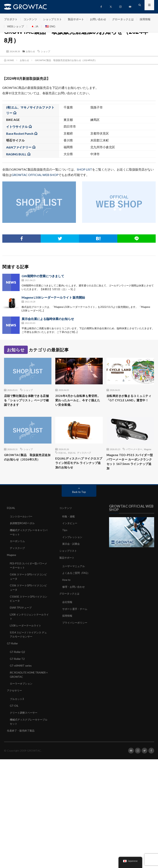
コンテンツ (30, 19)
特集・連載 (69, 526)
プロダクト (11, 19)
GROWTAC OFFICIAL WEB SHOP (35, 175)
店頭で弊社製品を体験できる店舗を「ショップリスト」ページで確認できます (27, 401)
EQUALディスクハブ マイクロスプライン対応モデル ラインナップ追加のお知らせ (79, 471)
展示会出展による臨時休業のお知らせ (48, 319)
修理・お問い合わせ (74, 595)
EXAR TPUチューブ (22, 616)
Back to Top (79, 502)
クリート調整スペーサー (25, 719)
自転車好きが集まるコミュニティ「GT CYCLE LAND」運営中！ (130, 401)
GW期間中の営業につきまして (43, 276)
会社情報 (68, 610)
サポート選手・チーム (76, 617)
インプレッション (73, 547)
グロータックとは (123, 19)
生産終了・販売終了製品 (22, 736)
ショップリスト (52, 19)
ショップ (45, 51)
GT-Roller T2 (18, 666)
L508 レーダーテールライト (27, 633)
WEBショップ (16, 26)
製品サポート (76, 19)
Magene (148, 456)
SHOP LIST (84, 169)
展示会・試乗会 (72, 553)
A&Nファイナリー (19, 147)
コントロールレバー (22, 526)
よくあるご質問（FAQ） (77, 582)
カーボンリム (18, 551)
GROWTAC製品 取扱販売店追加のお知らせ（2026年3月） (28, 468)
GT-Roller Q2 (18, 659)
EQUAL (63, 460)
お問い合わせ (98, 19)
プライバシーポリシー (76, 631)
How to (67, 589)
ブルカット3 (17, 705)
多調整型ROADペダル (23, 533)
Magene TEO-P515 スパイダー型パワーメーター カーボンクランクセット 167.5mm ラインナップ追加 (130, 470)
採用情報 (145, 19)
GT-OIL (15, 712)
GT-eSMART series (22, 672)
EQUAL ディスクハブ (79, 460)
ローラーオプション (22, 690)
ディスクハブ (18, 557)
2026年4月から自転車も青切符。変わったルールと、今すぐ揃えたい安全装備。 (79, 404)
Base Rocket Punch (20, 133)
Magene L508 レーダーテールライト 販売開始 (53, 297)
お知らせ (30, 51)
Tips (65, 540)
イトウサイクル (17, 127)
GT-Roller (13, 651)
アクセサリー (15, 697)
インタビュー (70, 533)
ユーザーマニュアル (74, 575)
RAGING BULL (16, 154)
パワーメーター (134, 456)
